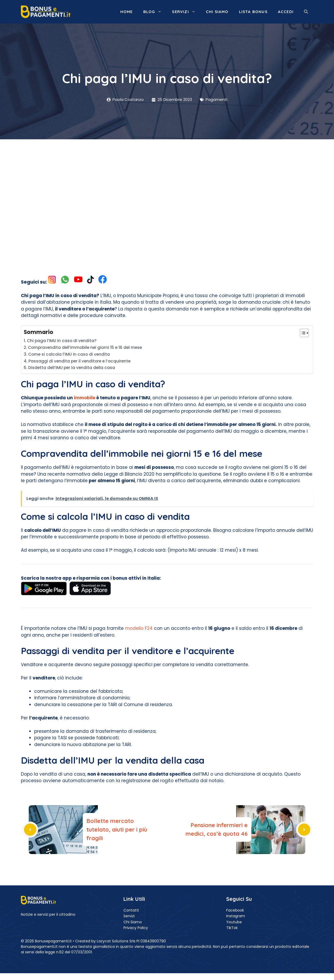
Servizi (186, 12)
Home (127, 12)
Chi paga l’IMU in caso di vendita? (62, 341)
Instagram (236, 916)
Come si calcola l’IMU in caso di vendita (69, 354)
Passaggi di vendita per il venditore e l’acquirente (79, 361)
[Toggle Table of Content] (302, 333)
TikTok (232, 928)
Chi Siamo (133, 922)
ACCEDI (286, 12)
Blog (155, 12)
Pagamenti (216, 99)
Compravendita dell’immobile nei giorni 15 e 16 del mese (85, 347)
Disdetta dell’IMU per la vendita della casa (72, 368)
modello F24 (139, 628)
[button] (306, 12)
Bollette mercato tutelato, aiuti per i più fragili (117, 829)
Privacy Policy (136, 928)
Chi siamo (217, 12)
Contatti (131, 910)
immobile (85, 398)
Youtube (234, 922)
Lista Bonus (253, 12)
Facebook (235, 910)
